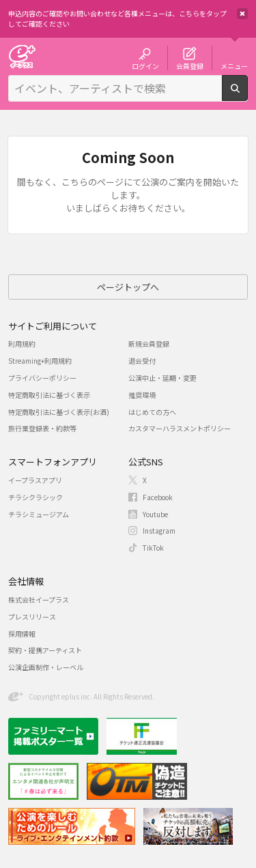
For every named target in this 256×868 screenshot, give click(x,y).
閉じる (242, 14)
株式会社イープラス (39, 599)
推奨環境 (142, 395)
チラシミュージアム (39, 514)
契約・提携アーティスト (45, 650)
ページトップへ (128, 287)
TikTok (153, 548)
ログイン (145, 66)
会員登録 (190, 66)
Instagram (159, 531)
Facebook (158, 497)
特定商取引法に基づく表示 (49, 395)
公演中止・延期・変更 (162, 378)
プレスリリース (32, 617)
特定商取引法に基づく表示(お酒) (59, 412)
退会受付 (142, 361)
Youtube (155, 514)
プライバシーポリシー (42, 378)
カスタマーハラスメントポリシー (180, 428)
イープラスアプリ (35, 480)
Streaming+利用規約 (40, 361)
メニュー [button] (234, 66)
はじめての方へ (152, 412)
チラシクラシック (35, 497)
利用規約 (22, 344)
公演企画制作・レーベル (46, 667)
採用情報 (22, 634)
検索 (247, 96)
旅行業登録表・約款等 (42, 428)
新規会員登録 (149, 344)
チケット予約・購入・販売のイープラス (22, 56)
